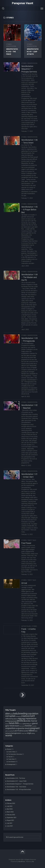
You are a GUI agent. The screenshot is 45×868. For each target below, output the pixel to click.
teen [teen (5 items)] (36, 731)
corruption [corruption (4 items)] (18, 716)
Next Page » (23, 695)
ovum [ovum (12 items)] (27, 728)
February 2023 (11, 803)
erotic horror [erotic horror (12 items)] (31, 721)
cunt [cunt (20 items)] (32, 716)
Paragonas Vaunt (22, 3)
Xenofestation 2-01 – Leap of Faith (33, 51)
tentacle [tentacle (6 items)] (8, 733)
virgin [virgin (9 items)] (29, 733)
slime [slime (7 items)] (21, 731)
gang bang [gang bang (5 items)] (26, 724)
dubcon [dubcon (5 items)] (16, 719)
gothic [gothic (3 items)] (31, 724)
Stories (9, 44)
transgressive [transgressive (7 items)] (16, 733)
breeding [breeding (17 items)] (23, 714)
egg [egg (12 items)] (20, 718)
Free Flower (26, 543)
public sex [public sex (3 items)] (7, 731)
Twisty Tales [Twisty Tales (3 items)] (24, 733)
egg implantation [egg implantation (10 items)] (29, 719)
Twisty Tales (32, 540)
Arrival (24, 583)
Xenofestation (11, 46)
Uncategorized (11, 764)
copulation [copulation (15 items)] (33, 714)
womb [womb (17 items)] (9, 735)
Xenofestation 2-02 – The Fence (12, 51)
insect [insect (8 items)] (17, 726)
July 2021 (10, 823)
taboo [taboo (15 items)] (32, 731)
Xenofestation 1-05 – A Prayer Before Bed (29, 210)
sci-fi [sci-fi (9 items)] (17, 731)
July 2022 (10, 806)
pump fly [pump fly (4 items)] (12, 731)
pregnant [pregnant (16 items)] (35, 728)
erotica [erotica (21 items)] (21, 721)
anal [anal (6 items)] (12, 714)
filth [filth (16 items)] (17, 723)
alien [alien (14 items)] (8, 714)
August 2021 (11, 820)
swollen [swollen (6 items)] (26, 731)
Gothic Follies (26, 626)
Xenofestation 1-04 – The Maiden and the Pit (29, 277)
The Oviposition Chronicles (15, 754)
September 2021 (12, 818)
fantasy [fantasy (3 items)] (7, 724)
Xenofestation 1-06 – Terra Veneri (17, 787)
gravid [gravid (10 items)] (35, 723)
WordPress (22, 862)
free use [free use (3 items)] (21, 724)
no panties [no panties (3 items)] (34, 726)
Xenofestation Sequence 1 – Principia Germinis (29, 69)
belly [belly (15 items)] (16, 714)
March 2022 (10, 812)
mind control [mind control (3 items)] (22, 726)
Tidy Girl (10, 757)
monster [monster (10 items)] (28, 726)
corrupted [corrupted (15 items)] (10, 716)
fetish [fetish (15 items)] (12, 723)
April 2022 (10, 809)
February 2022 (11, 815)
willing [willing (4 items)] (33, 733)
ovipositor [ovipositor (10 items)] (20, 728)
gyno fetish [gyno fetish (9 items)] (10, 726)
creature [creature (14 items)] (25, 716)
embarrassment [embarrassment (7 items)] (11, 721)
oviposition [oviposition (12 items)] (10, 728)
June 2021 (10, 826)
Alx (33, 862)
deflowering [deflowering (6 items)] (9, 719)
